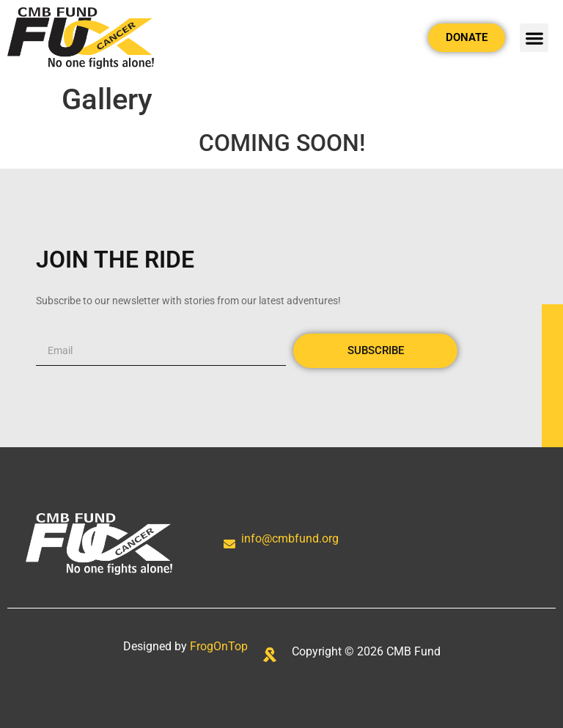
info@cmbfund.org (290, 538)
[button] (534, 38)
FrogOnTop (219, 646)
